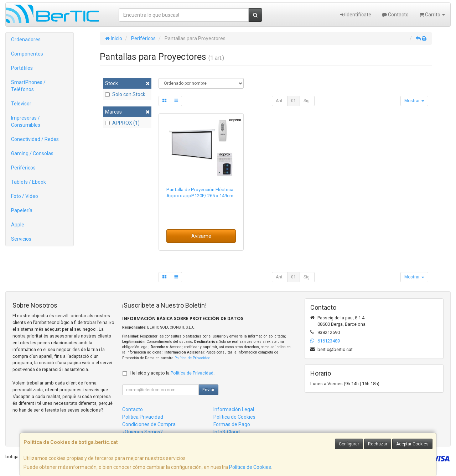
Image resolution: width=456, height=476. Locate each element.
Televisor (21, 104)
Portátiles (22, 68)
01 (294, 101)
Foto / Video (25, 196)
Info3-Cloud (227, 432)
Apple (18, 225)
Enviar (208, 390)
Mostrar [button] (414, 101)
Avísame (201, 236)
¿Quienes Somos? (142, 432)
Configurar (349, 444)
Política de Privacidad (193, 358)
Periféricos (23, 168)
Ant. (280, 101)
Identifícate (356, 15)
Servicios (21, 239)
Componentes (27, 54)
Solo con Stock (125, 94)
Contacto (395, 15)
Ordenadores (26, 40)
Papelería (22, 210)
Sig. (307, 101)
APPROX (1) (122, 123)
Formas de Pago (232, 424)
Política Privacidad (143, 417)
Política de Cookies (250, 467)
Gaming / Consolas (32, 153)
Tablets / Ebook (28, 182)
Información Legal (234, 409)
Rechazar (378, 444)
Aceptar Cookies (412, 444)
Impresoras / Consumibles (26, 121)
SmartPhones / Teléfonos (28, 86)
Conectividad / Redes (35, 139)
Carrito (432, 15)
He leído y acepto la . (172, 373)
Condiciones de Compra (149, 424)
